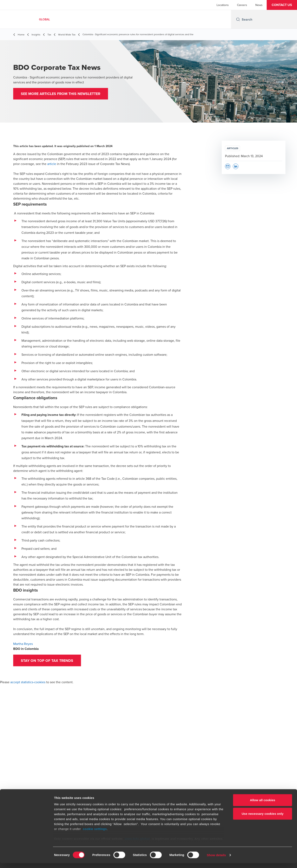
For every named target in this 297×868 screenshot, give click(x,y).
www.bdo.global (137, 844)
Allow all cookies (263, 805)
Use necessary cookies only (263, 818)
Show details (216, 860)
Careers (242, 5)
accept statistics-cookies (28, 683)
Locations (223, 5)
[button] (282, 5)
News (259, 5)
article (52, 164)
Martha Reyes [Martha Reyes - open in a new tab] (23, 644)
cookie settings (95, 834)
